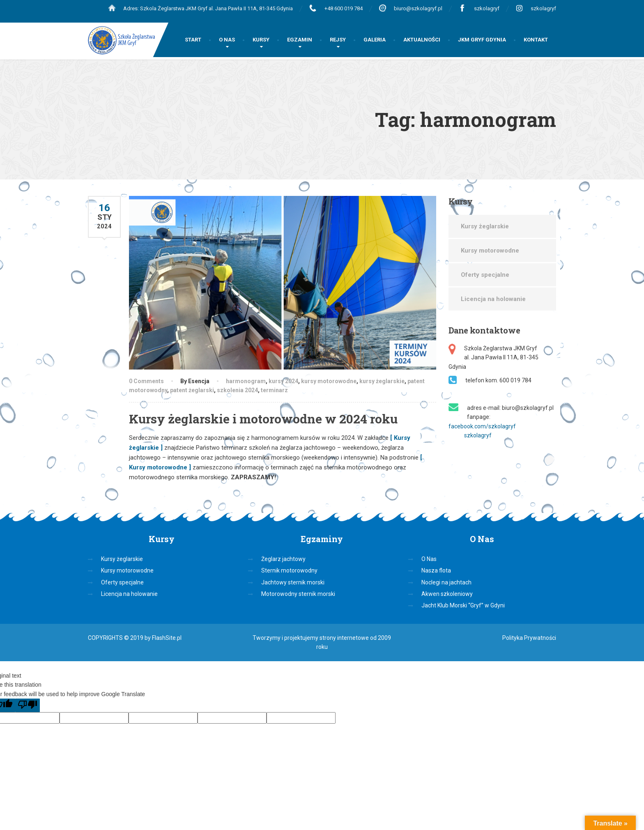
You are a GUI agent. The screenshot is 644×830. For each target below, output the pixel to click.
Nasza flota (436, 570)
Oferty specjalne (485, 275)
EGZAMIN (300, 40)
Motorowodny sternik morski (298, 594)
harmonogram (246, 381)
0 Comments (146, 381)
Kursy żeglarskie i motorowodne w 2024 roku (263, 419)
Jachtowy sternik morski (293, 582)
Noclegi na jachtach (446, 582)
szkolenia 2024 (237, 390)
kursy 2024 (283, 381)
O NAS (227, 40)
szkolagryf (487, 8)
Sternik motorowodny (289, 570)
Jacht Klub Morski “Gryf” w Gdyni (463, 605)
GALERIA (375, 40)
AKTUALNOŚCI (422, 40)
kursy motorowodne (329, 381)
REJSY (338, 40)
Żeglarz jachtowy (283, 559)
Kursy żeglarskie (485, 226)
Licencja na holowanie (493, 299)
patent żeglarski (192, 390)
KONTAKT (536, 40)
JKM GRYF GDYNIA (482, 40)
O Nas (429, 559)
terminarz (274, 390)
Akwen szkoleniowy (447, 594)
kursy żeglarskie (382, 381)
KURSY (261, 40)
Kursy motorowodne (490, 251)
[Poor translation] (28, 705)
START (193, 40)
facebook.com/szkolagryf (482, 426)
